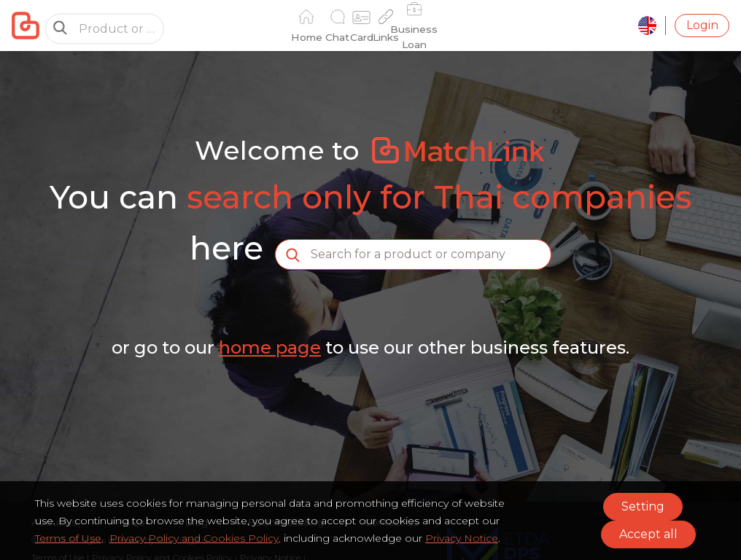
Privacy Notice (462, 538)
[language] (647, 26)
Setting (643, 506)
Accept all (648, 534)
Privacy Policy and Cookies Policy (194, 538)
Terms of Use (68, 538)
